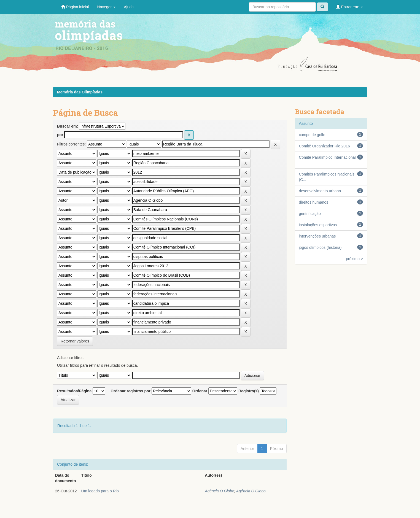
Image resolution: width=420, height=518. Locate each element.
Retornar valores (75, 341)
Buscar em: (68, 126)
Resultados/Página (74, 391)
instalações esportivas (318, 225)
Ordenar (200, 391)
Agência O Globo (220, 491)
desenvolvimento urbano (320, 191)
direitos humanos (314, 202)
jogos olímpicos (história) (320, 247)
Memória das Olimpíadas (80, 92)
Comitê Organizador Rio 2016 (325, 146)
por (60, 135)
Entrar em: (350, 7)
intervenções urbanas (317, 236)
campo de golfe (312, 135)
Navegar (106, 7)
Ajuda (129, 7)
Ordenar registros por (130, 391)
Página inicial (75, 7)
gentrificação (310, 214)
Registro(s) (249, 391)
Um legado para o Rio (100, 491)
